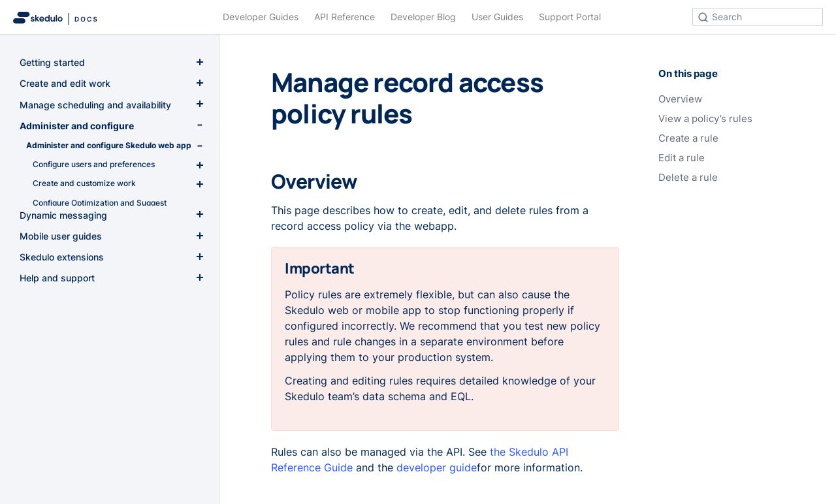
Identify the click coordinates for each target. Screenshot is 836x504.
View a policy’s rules (705, 119)
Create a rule (688, 138)
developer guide (437, 467)
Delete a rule (688, 178)
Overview (680, 99)
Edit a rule (682, 158)
